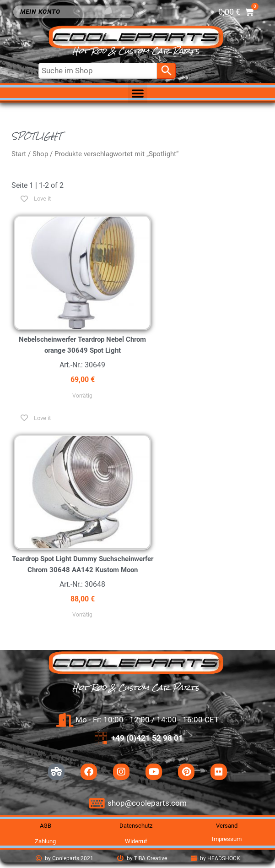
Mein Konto (43, 12)
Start (19, 154)
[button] (138, 93)
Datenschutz (136, 826)
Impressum (227, 839)
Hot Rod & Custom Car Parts (136, 51)
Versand (227, 826)
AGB (46, 826)
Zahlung (45, 841)
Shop (40, 154)
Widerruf (136, 841)
